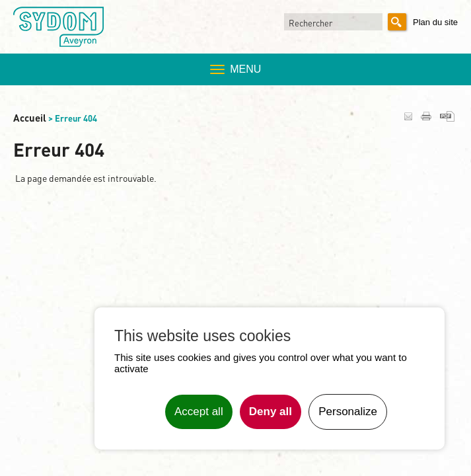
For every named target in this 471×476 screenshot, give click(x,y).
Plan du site (435, 22)
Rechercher (310, 23)
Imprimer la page (426, 116)
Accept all (199, 412)
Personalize (348, 412)
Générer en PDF (447, 116)
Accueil (30, 118)
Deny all (271, 412)
